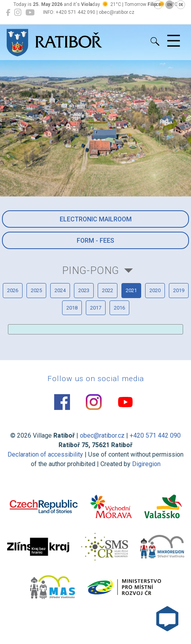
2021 (131, 290)
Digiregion (146, 464)
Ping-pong (91, 270)
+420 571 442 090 (155, 435)
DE (181, 5)
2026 (13, 290)
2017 (96, 308)
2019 (179, 290)
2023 (84, 290)
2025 (36, 290)
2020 (155, 290)
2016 (119, 308)
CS (158, 5)
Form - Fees (95, 241)
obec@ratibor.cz (102, 435)
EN (170, 5)
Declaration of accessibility (45, 454)
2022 (108, 290)
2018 (72, 308)
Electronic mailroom (96, 219)
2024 (60, 290)
